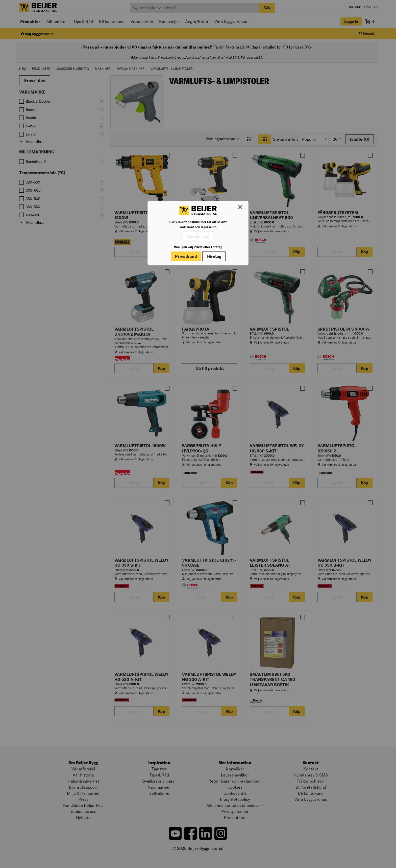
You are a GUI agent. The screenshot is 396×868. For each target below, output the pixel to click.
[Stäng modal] (240, 207)
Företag (214, 256)
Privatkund (186, 256)
